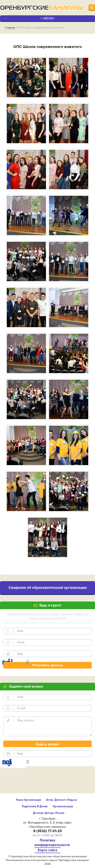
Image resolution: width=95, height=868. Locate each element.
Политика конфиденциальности (47, 843)
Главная (10, 28)
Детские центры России (49, 813)
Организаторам (63, 806)
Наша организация (29, 800)
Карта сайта (47, 850)
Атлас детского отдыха (62, 800)
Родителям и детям (35, 806)
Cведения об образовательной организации (48, 588)
